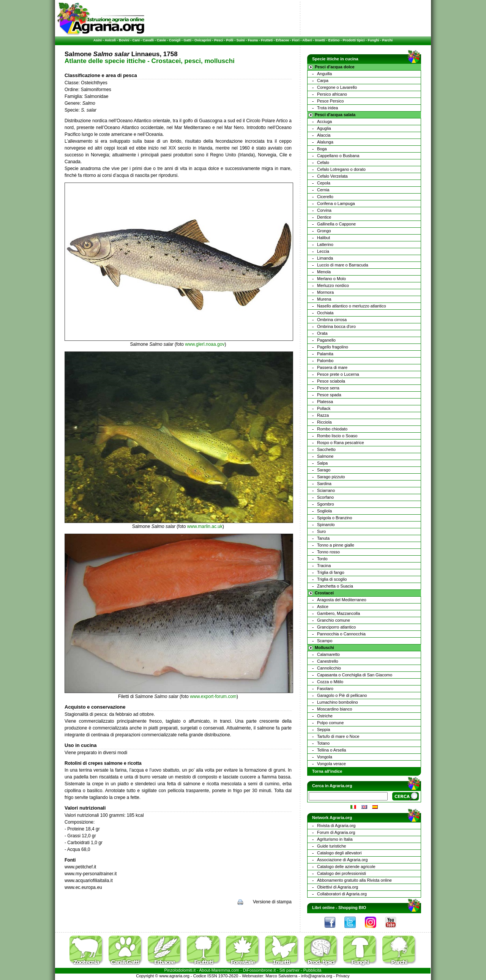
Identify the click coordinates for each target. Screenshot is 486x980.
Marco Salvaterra (281, 976)
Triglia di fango (331, 572)
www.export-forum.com (213, 696)
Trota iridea (327, 108)
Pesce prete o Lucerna (338, 374)
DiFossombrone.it (259, 970)
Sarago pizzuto (331, 477)
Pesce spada (329, 395)
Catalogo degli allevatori (339, 853)
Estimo (334, 40)
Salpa (322, 463)
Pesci (219, 40)
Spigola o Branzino (335, 518)
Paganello (326, 340)
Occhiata (325, 313)
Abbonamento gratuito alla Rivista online (354, 880)
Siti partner (290, 970)
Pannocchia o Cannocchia (341, 634)
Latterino (325, 244)
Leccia (323, 251)
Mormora (325, 292)
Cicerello (325, 197)
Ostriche (325, 716)
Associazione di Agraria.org (342, 860)
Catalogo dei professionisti (342, 873)
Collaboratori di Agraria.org (342, 894)
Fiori (296, 40)
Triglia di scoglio (332, 579)
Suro (321, 531)
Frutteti (267, 40)
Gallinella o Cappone (336, 224)
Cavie (161, 40)
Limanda (325, 258)
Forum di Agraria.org (336, 832)
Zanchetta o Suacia (335, 586)
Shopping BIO (352, 908)
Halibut (323, 238)
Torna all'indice (327, 771)
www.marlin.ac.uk (205, 526)
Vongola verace (331, 764)
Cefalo (323, 162)
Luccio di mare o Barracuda (343, 265)
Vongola (325, 757)
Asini (98, 40)
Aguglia (324, 128)
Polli (230, 40)
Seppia (323, 729)
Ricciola (324, 422)
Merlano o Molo (331, 279)
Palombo (325, 361)
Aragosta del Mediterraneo (342, 600)
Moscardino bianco (335, 709)
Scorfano (325, 497)
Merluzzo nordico (333, 285)
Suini (241, 40)
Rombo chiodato (332, 429)
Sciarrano (326, 490)
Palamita (325, 354)
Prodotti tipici (353, 40)
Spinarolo (326, 525)
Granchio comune (334, 620)
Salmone (325, 456)
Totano (323, 743)
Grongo (324, 231)
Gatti (188, 40)
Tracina (324, 566)
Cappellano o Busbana (338, 156)
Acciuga (324, 121)
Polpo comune (330, 723)
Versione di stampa (272, 902)
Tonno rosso (328, 552)
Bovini (124, 40)
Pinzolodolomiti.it (180, 970)
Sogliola (324, 511)
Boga (322, 149)
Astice (323, 607)
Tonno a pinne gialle (336, 545)
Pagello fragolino (333, 347)
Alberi (307, 40)
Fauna (253, 40)
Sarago (324, 470)
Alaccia (324, 135)
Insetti (320, 40)
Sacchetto (326, 449)
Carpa (323, 80)
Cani (136, 40)
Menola (324, 272)
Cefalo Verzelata (332, 176)
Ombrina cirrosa (332, 320)
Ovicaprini (203, 40)
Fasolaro (325, 689)
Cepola (324, 183)
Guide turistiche (331, 846)
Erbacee (282, 40)
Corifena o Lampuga (336, 203)
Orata (322, 333)
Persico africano (332, 94)
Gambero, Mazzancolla (338, 613)
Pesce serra (328, 388)
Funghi (373, 40)
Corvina (324, 210)
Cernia (323, 190)
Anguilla (324, 74)
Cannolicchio (329, 668)
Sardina (324, 484)
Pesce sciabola (331, 381)
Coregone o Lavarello (337, 87)
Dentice (324, 217)
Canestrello (328, 661)
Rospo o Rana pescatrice (341, 443)
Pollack (324, 408)
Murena (324, 299)
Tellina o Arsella (331, 750)
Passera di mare (332, 367)
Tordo (322, 559)
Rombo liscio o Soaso (337, 436)
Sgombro (326, 504)
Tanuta (323, 538)
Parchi (387, 40)
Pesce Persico (330, 101)
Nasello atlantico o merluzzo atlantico (352, 306)
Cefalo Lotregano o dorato (341, 169)
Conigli (175, 40)
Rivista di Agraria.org (336, 826)
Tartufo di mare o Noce (338, 736)
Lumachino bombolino (338, 702)
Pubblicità (312, 970)
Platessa (325, 402)
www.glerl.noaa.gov (205, 344)
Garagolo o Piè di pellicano (342, 695)
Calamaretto (328, 654)
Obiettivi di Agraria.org (338, 887)
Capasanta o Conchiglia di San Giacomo (355, 675)
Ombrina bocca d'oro (336, 326)
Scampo (325, 641)
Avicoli (110, 40)
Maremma (221, 970)
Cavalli (148, 40)
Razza (323, 415)
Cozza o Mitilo (330, 682)
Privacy (343, 976)
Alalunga (325, 142)
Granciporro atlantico (336, 627)
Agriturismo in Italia (335, 839)
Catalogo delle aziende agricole (346, 867)
